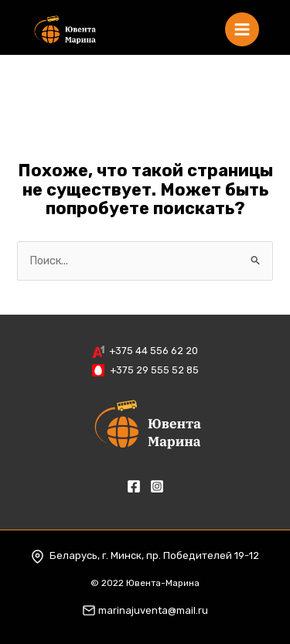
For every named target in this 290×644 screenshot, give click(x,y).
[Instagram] (157, 486)
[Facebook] (134, 486)
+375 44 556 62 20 (154, 351)
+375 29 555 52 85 (154, 370)
